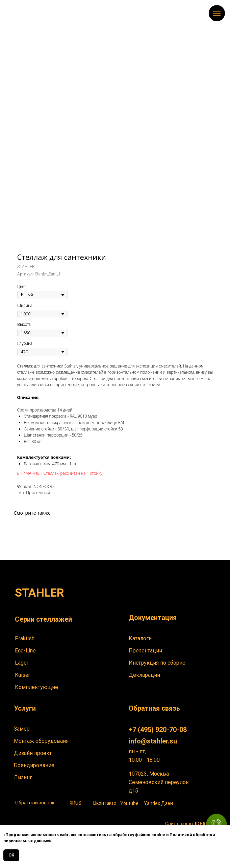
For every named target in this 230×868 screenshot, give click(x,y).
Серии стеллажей (43, 619)
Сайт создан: (189, 824)
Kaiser (22, 675)
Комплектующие (36, 687)
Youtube (129, 803)
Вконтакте (105, 803)
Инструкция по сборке (157, 663)
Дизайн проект (33, 753)
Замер (22, 729)
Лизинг (23, 777)
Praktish (25, 638)
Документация (153, 618)
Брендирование (34, 765)
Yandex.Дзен (158, 803)
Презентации (145, 651)
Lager (22, 663)
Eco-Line (25, 651)
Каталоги (140, 638)
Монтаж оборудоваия (41, 741)
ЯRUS (75, 803)
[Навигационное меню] (217, 13)
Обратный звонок (35, 803)
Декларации (144, 675)
